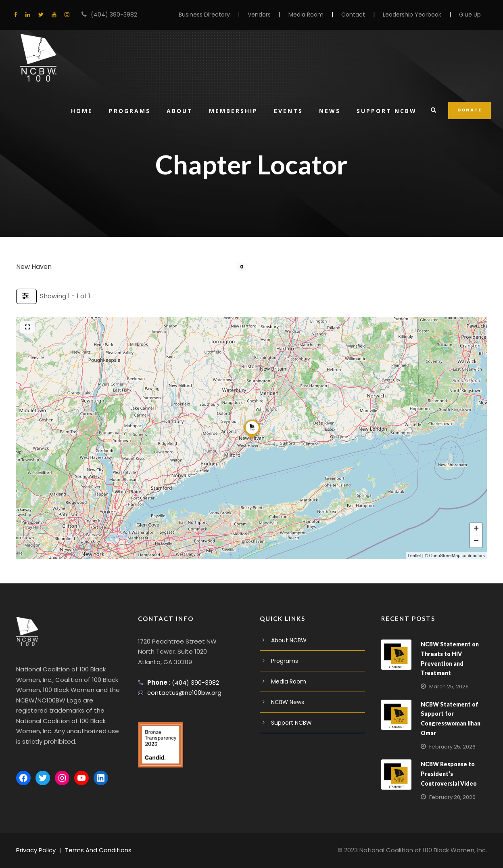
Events (288, 111)
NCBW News (288, 702)
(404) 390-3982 (110, 15)
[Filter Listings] (26, 296)
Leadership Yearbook (416, 15)
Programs (126, 111)
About (177, 111)
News (330, 111)
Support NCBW (387, 111)
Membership (231, 111)
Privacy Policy (35, 850)
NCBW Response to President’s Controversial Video (447, 774)
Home (78, 111)
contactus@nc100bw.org (181, 693)
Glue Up (471, 15)
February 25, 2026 (451, 747)
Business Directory (223, 15)
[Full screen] (27, 327)
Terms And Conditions (92, 850)
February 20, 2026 (451, 797)
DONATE (470, 110)
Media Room (319, 15)
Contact (362, 15)
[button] (252, 438)
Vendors (275, 15)
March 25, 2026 (447, 687)
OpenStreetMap (445, 556)
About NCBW (288, 640)
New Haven (33, 267)
